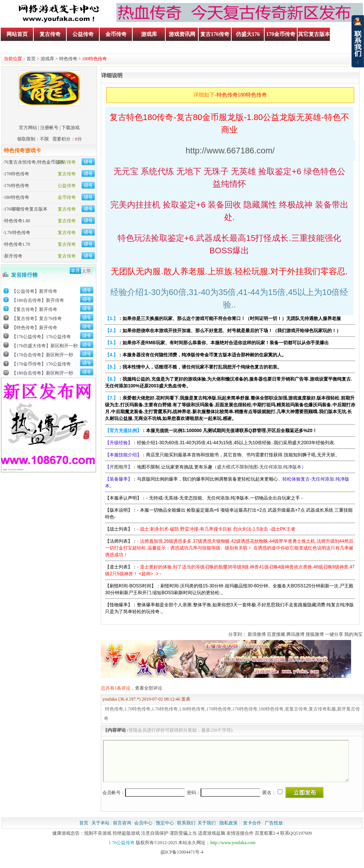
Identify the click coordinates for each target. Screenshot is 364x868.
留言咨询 (122, 831)
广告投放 (274, 831)
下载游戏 (71, 128)
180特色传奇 (17, 197)
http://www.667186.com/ (230, 151)
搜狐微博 (315, 634)
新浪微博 (257, 634)
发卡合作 (252, 831)
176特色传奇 (17, 186)
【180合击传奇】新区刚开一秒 (42, 373)
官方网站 (28, 128)
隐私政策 (229, 831)
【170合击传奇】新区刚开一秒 (42, 355)
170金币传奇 (281, 34)
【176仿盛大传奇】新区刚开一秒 (45, 346)
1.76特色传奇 (17, 233)
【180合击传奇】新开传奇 (38, 300)
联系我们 (186, 831)
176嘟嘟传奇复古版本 (26, 209)
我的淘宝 (353, 634)
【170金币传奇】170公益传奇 (41, 364)
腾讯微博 (295, 634)
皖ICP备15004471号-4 (182, 860)
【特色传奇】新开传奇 (35, 328)
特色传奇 (68, 59)
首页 (31, 59)
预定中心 (165, 831)
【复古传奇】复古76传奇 (37, 318)
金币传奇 (116, 34)
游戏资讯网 (182, 34)
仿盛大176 (248, 34)
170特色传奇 (17, 174)
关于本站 (100, 831)
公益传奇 (83, 34)
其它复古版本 (314, 34)
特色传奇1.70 (17, 244)
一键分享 (334, 634)
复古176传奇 (215, 34)
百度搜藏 (276, 634)
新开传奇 (13, 256)
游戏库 (149, 34)
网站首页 (17, 34)
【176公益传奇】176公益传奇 (41, 337)
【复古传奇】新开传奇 (35, 309)
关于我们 (207, 831)
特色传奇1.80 (17, 221)
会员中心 (143, 831)
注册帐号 (49, 128)
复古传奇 (50, 34)
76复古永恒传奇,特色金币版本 (34, 162)
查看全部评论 (149, 688)
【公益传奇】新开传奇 (35, 291)
